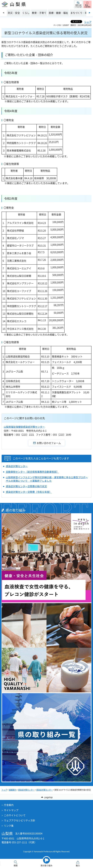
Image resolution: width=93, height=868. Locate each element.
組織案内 (12, 790)
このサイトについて (15, 815)
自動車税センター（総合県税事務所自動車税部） (32, 472)
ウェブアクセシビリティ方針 (20, 820)
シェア (88, 22)
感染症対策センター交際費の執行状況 (26, 486)
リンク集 (9, 826)
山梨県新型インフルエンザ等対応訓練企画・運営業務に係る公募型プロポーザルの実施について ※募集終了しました (47, 479)
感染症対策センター (17, 466)
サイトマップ (11, 810)
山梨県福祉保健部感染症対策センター (24, 427)
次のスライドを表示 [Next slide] (90, 13)
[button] (78, 4)
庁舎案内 (9, 805)
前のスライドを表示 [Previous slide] (3, 13)
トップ (4, 790)
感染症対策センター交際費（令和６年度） (29, 492)
